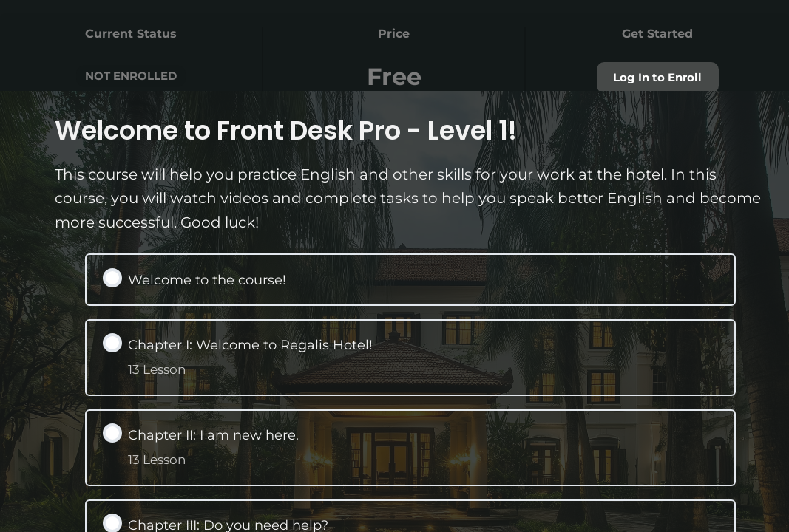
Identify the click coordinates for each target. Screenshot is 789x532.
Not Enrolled (131, 76)
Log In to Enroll (657, 78)
